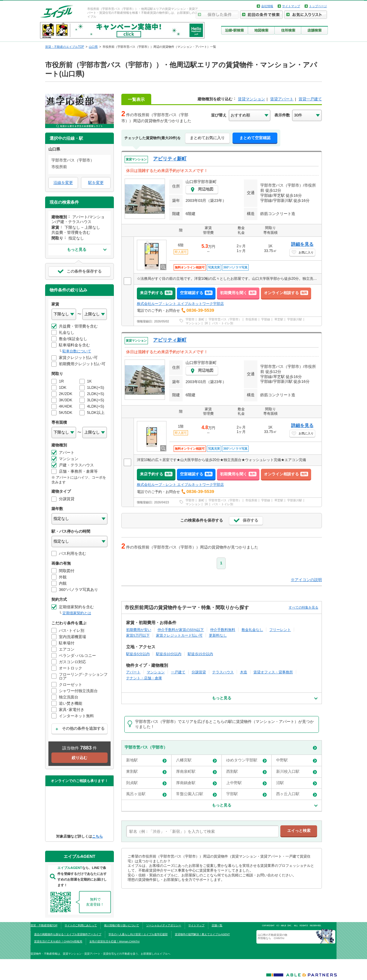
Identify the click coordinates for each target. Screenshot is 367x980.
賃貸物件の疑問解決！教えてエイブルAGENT (202, 934)
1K (206, 323)
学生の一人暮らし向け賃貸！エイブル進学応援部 (138, 934)
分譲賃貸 (199, 672)
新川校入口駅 (297, 772)
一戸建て (178, 672)
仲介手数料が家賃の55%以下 (181, 630)
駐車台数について (77, 351)
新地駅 (146, 760)
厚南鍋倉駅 (196, 783)
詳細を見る (302, 244)
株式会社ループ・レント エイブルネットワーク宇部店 (180, 304)
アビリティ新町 (170, 159)
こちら (97, 836)
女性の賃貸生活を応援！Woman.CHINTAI (114, 941)
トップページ (318, 6)
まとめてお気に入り (207, 138)
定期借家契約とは (77, 613)
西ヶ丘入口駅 (297, 794)
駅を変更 (96, 183)
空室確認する (196, 293)
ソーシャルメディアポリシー (164, 925)
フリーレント (280, 630)
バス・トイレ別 (223, 323)
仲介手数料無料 (223, 630)
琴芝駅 (279, 319)
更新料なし (218, 635)
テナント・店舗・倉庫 (144, 678)
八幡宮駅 (196, 760)
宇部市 (190, 319)
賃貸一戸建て (310, 99)
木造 (244, 672)
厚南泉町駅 (196, 772)
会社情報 (267, 6)
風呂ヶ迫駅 (146, 794)
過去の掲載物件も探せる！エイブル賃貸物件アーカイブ (68, 934)
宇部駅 (247, 794)
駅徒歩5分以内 (138, 654)
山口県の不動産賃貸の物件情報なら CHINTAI (272, 936)
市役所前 (251, 319)
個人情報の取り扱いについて (121, 925)
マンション (193, 323)
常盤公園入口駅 (196, 794)
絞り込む (79, 758)
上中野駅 (247, 783)
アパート (133, 672)
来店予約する (156, 293)
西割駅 (247, 772)
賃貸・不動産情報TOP (44, 925)
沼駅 (297, 783)
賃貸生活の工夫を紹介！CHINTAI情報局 (58, 941)
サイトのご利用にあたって (81, 925)
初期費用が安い (139, 630)
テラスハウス (223, 672)
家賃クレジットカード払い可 (179, 635)
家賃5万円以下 (138, 635)
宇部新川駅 (295, 319)
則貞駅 (146, 783)
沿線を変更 (63, 183)
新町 (201, 319)
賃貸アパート (282, 99)
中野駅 (297, 760)
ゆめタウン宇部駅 (247, 760)
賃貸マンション (251, 99)
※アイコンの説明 (306, 580)
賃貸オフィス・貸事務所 (273, 672)
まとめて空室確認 (255, 138)
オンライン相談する (286, 293)
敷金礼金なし (252, 630)
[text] (202, 831)
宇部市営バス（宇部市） (225, 319)
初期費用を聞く (238, 293)
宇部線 (266, 319)
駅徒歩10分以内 (169, 654)
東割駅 (146, 772)
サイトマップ (291, 6)
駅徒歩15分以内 (200, 654)
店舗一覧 (217, 925)
